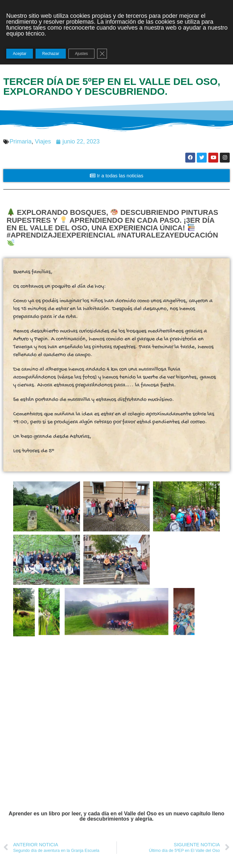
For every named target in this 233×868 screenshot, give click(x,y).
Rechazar (51, 54)
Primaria (21, 141)
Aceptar (20, 54)
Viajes (43, 141)
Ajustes (81, 54)
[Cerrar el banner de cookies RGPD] (102, 54)
